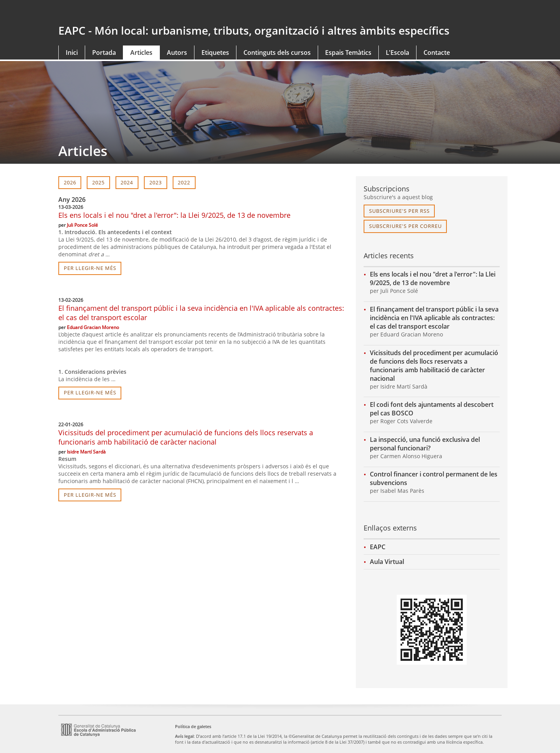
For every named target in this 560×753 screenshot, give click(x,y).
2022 (184, 182)
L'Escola (397, 53)
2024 (127, 182)
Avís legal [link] (184, 736)
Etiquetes (215, 53)
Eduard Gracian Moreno (93, 327)
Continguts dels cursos (277, 53)
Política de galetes (193, 726)
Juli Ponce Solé (82, 225)
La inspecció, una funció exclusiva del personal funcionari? (425, 444)
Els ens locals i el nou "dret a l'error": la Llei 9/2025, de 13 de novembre (174, 215)
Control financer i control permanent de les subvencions (434, 478)
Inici (72, 53)
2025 (98, 182)
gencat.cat (166, 12)
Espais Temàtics (348, 53)
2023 (156, 182)
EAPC (378, 547)
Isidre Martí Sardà (86, 452)
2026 (70, 182)
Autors (177, 53)
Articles (141, 53)
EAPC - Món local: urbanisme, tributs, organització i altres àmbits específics (254, 30)
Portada (104, 53)
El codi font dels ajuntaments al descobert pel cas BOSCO (432, 409)
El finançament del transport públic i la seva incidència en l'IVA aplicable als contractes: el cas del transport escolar (434, 318)
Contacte (437, 53)
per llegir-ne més (90, 268)
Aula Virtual (387, 562)
